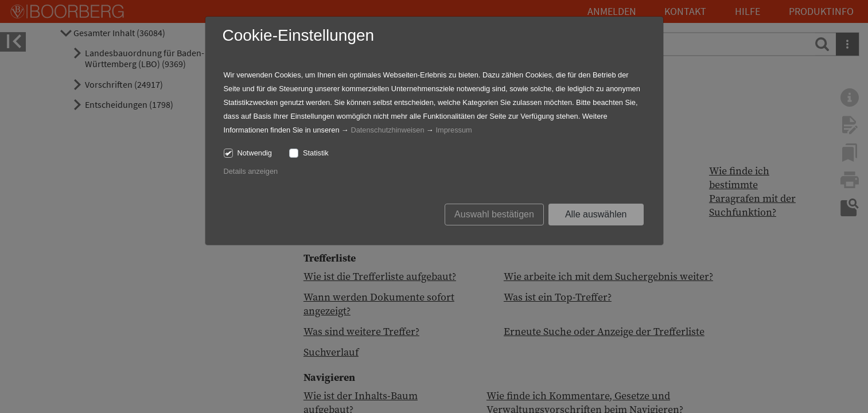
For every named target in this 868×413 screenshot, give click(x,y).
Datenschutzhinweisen (387, 130)
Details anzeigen (251, 171)
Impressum (454, 130)
